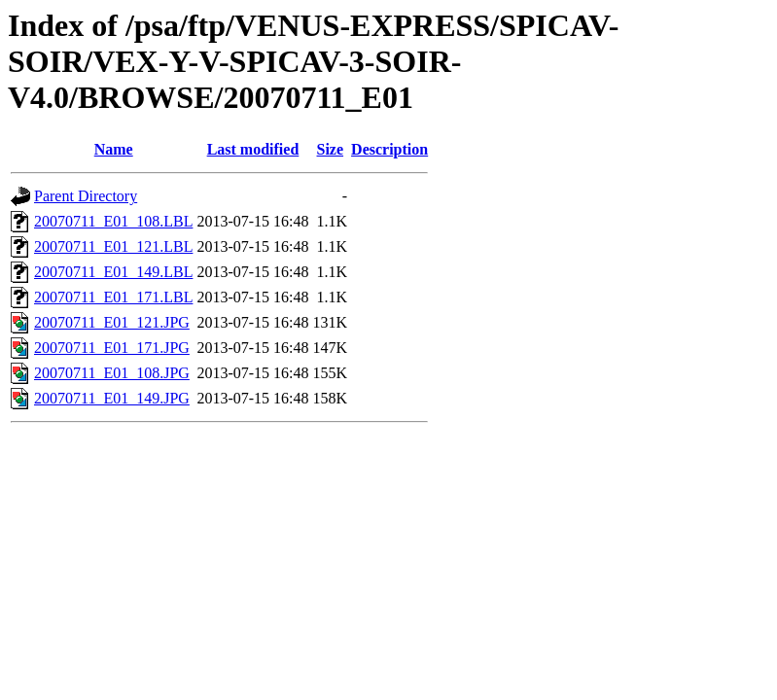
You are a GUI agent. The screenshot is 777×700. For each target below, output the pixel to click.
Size (331, 149)
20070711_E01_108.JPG (112, 373)
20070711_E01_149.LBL (113, 272)
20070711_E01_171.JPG (112, 348)
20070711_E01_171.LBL (113, 297)
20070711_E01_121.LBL (113, 246)
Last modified (253, 149)
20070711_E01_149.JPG (112, 398)
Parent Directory (86, 196)
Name (114, 149)
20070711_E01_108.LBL (113, 221)
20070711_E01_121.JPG (112, 322)
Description (389, 149)
